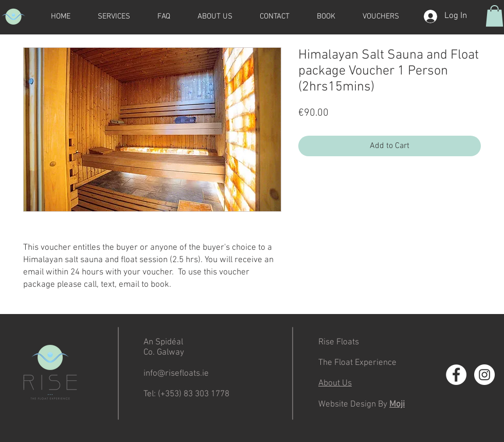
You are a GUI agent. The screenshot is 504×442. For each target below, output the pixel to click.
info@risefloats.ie (176, 374)
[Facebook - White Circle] (456, 375)
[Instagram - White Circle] (484, 375)
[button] (494, 16)
